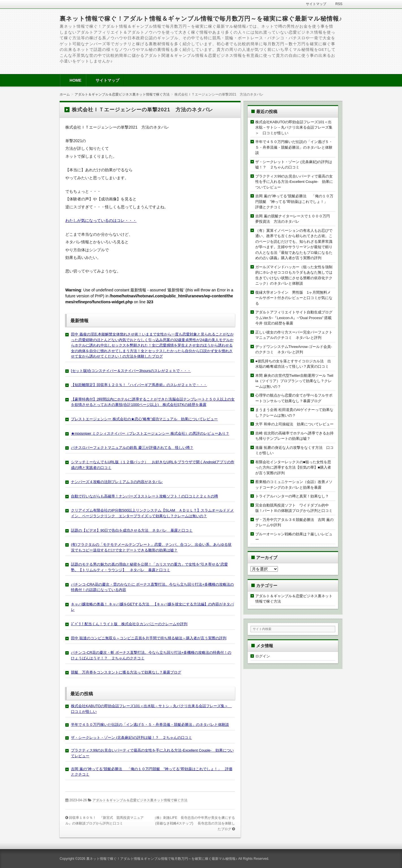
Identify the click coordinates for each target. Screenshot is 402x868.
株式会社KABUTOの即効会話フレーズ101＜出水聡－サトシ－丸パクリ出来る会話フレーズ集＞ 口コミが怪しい (294, 127)
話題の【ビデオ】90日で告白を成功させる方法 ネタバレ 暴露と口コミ (132, 530)
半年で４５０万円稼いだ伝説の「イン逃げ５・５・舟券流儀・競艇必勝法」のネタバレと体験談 (150, 725)
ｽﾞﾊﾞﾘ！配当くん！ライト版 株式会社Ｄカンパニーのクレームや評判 (129, 624)
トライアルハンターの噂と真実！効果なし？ (292, 496)
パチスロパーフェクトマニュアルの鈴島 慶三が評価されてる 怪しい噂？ (132, 448)
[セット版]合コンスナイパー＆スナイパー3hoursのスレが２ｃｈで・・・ (131, 371)
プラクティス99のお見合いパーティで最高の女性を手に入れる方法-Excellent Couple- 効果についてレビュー (294, 182)
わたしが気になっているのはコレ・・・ (101, 220)
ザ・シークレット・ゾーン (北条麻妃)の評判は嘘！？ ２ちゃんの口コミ (131, 738)
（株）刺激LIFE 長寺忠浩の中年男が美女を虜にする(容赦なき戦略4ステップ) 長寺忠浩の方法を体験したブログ (194, 823)
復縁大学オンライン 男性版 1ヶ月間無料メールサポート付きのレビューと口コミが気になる (294, 298)
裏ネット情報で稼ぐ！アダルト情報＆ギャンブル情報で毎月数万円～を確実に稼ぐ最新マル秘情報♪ (201, 19)
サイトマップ (107, 80)
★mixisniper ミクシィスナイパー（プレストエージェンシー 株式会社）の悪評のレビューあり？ (150, 433)
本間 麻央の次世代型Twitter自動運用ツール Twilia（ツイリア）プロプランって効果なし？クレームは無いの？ (294, 381)
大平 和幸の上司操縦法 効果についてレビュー (294, 424)
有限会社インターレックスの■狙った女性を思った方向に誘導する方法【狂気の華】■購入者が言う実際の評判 (293, 467)
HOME (75, 80)
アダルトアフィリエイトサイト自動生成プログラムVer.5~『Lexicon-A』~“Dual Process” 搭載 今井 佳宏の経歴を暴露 (295, 318)
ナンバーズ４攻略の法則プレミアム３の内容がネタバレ (117, 482)
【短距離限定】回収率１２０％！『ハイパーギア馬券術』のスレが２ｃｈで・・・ (139, 385)
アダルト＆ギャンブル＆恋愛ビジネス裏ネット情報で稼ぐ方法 (140, 800)
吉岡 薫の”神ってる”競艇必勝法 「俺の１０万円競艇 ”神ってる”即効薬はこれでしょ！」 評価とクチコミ (294, 202)
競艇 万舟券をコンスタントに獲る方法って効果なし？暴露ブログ (126, 672)
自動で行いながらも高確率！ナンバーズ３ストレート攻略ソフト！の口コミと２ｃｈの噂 (144, 496)
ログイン (263, 656)
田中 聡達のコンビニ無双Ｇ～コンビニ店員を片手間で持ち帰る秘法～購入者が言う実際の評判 (149, 638)
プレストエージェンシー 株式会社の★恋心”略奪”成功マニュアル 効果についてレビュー (144, 419)
